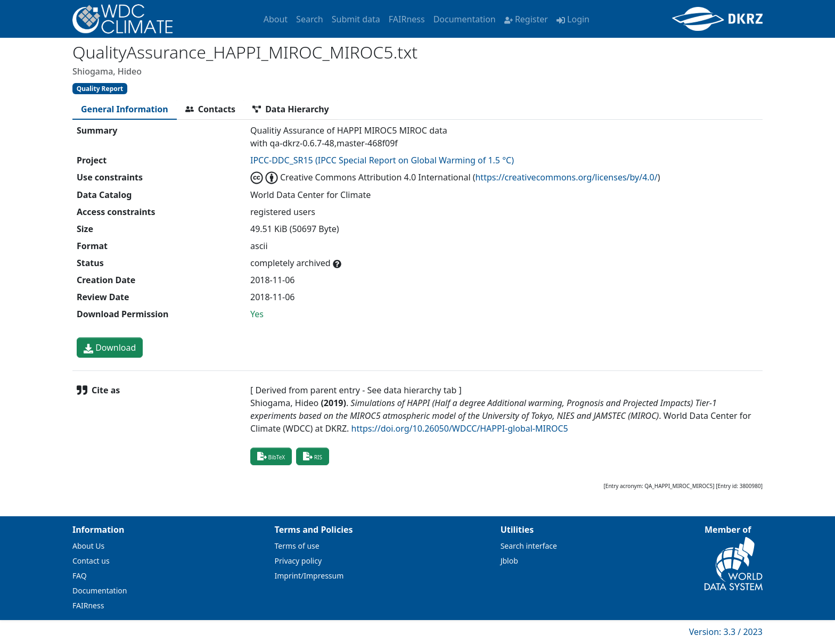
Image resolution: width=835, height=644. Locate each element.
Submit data (356, 19)
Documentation (465, 19)
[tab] (125, 109)
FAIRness (407, 19)
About (276, 19)
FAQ (80, 576)
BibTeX (271, 456)
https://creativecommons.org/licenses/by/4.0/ (566, 177)
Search (310, 19)
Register (526, 19)
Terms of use (297, 546)
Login (573, 19)
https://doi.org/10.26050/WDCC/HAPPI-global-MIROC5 (460, 428)
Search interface (529, 546)
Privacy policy (298, 561)
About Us (88, 546)
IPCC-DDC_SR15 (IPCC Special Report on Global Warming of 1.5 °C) (382, 160)
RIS (313, 456)
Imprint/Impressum (309, 576)
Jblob (509, 561)
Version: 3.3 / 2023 (726, 632)
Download (110, 348)
